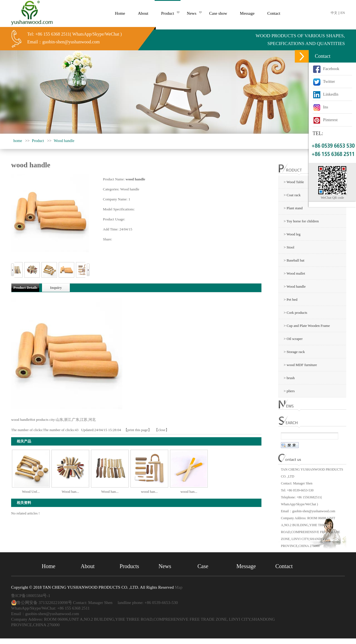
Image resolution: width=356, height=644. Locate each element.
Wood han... (71, 492)
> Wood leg (292, 234)
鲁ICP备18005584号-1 (31, 596)
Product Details (25, 288)
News (165, 566)
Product (38, 141)
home (18, 141)
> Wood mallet (294, 273)
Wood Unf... (31, 492)
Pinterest (325, 120)
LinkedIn (325, 94)
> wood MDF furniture (300, 365)
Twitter (324, 81)
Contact (284, 566)
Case (203, 566)
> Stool (289, 247)
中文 (334, 13)
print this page (138, 430)
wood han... (149, 492)
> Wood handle (295, 286)
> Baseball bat (294, 260)
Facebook (326, 69)
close (162, 430)
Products (129, 566)
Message (246, 566)
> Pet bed (291, 299)
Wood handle (64, 141)
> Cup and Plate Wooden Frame (307, 326)
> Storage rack (294, 352)
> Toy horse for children (301, 221)
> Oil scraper (293, 339)
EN (343, 13)
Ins (320, 107)
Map (179, 587)
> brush (289, 378)
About (88, 566)
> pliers (289, 391)
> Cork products (296, 313)
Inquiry (56, 288)
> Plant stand (293, 208)
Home (49, 566)
